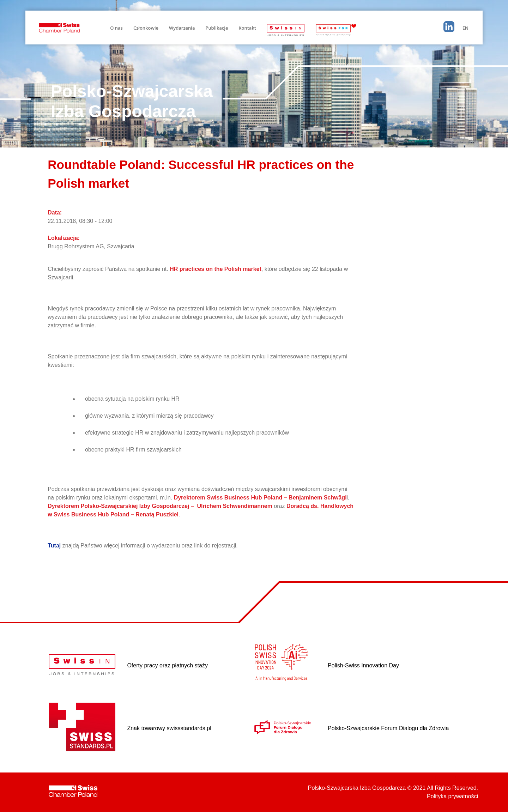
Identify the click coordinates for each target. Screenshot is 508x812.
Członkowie (146, 28)
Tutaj (54, 546)
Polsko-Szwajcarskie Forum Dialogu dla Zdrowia (388, 728)
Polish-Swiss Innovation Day (363, 665)
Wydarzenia (182, 28)
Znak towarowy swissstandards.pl (169, 728)
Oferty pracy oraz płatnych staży (167, 665)
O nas (116, 28)
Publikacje (217, 28)
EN (465, 28)
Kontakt (247, 28)
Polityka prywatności (452, 796)
